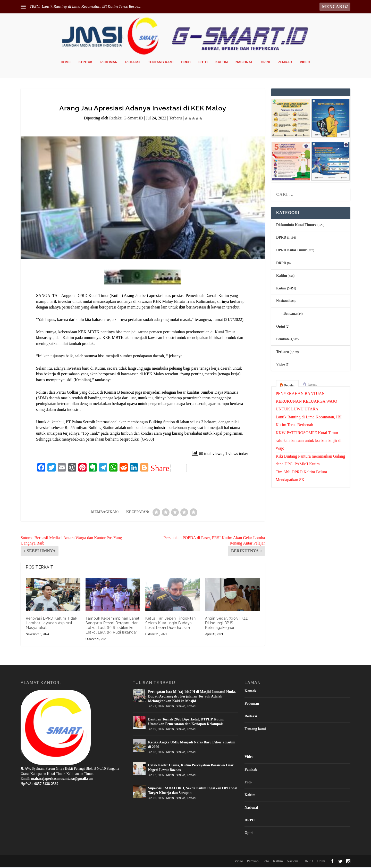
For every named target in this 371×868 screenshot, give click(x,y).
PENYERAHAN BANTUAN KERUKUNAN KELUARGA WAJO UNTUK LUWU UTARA (306, 402)
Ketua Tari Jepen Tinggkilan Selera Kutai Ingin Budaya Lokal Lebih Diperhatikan (171, 624)
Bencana (290, 315)
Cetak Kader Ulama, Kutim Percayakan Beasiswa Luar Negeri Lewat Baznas (191, 768)
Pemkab (285, 63)
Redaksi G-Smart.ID (126, 119)
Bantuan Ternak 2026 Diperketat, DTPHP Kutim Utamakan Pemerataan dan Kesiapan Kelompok (186, 722)
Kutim (281, 289)
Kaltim (222, 63)
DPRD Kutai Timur (292, 251)
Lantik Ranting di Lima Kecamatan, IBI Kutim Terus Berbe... (91, 7)
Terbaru (175, 119)
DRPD (186, 63)
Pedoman (109, 63)
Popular (289, 386)
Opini (265, 63)
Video (305, 63)
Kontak (86, 63)
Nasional (244, 63)
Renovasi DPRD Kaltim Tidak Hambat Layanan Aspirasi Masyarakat (51, 624)
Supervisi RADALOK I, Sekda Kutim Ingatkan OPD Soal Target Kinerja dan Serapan (193, 791)
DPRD (281, 238)
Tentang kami (161, 63)
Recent (312, 386)
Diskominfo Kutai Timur (295, 226)
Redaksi (133, 63)
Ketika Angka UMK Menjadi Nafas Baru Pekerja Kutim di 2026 (192, 745)
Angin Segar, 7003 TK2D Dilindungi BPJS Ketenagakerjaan (227, 624)
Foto (203, 63)
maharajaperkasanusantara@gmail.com (62, 780)
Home (66, 63)
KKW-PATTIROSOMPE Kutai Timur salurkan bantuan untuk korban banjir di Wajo (309, 441)
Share (169, 469)
